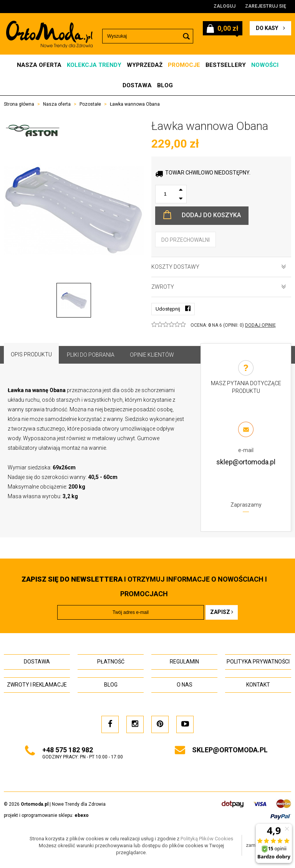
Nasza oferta (39, 65)
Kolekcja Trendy (94, 65)
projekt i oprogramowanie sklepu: (46, 815)
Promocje (184, 65)
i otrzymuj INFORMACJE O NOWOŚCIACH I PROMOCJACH (144, 586)
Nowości (265, 65)
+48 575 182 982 (68, 750)
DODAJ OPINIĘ (260, 325)
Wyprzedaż (145, 65)
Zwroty (219, 287)
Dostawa (137, 85)
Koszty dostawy (219, 267)
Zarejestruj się (266, 6)
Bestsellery (226, 65)
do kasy (270, 28)
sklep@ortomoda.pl (246, 462)
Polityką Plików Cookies (207, 839)
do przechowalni (186, 240)
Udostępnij (173, 308)
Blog (165, 85)
